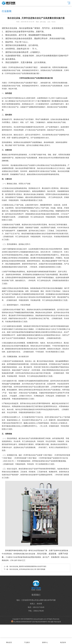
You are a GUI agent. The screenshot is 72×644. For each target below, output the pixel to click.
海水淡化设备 (11, 28)
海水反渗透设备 (26, 28)
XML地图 (50, 622)
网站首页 (9, 641)
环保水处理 (57, 622)
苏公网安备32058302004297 (23, 622)
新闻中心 (45, 641)
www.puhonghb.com (40, 619)
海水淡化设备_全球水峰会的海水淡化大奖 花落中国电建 (27, 569)
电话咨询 (63, 641)
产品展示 (27, 641)
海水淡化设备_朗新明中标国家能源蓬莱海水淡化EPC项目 (28, 566)
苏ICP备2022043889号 (40, 622)
